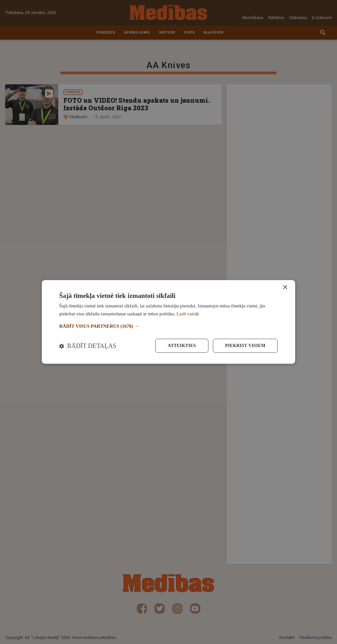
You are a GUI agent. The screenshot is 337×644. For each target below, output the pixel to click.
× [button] (285, 288)
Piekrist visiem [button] (245, 346)
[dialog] (168, 322)
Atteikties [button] (182, 346)
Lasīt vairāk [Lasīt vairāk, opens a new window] (188, 314)
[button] (168, 326)
